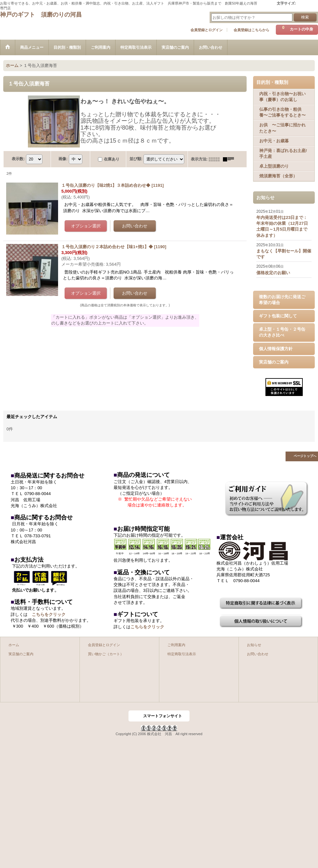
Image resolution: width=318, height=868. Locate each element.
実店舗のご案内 (274, 362)
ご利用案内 (176, 645)
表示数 (18, 159)
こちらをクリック (49, 614)
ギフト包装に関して (278, 316)
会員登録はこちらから (251, 30)
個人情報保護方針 (276, 349)
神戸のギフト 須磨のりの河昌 (41, 15)
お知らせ (254, 645)
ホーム (14, 645)
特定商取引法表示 (182, 654)
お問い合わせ (258, 654)
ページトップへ (305, 456)
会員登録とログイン (207, 30)
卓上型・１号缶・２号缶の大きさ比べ (282, 332)
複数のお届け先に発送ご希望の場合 (282, 300)
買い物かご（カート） (106, 654)
